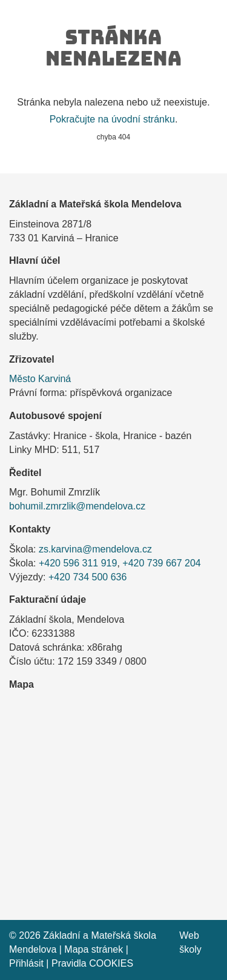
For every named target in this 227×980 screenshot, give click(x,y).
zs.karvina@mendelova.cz (95, 549)
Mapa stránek (94, 949)
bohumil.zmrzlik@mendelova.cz (77, 506)
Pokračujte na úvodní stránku (112, 119)
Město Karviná (40, 379)
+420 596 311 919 (78, 563)
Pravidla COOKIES (92, 963)
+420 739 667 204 (161, 563)
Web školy (190, 942)
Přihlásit (26, 963)
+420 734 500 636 (87, 577)
